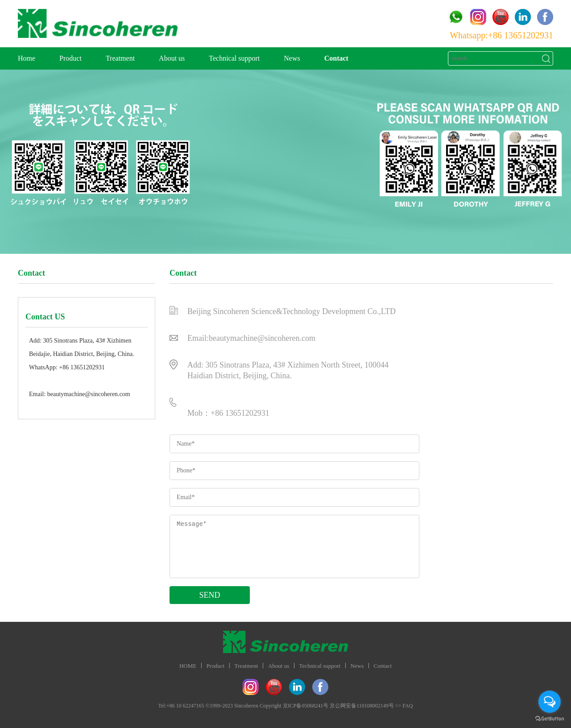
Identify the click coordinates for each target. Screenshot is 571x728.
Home (27, 58)
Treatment (120, 58)
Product (70, 58)
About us (172, 58)
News (292, 58)
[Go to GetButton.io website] (550, 719)
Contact (336, 58)
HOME (188, 666)
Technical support (234, 58)
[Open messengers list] (550, 702)
